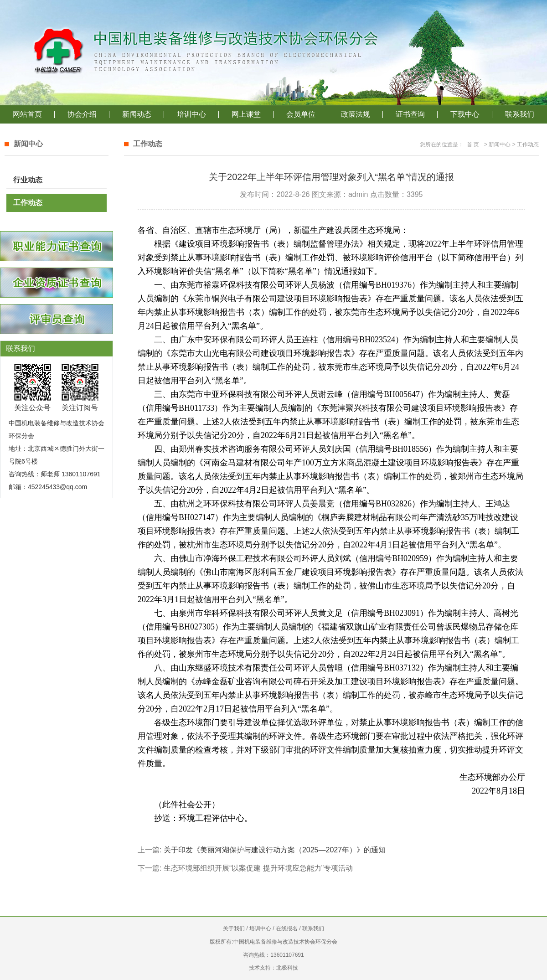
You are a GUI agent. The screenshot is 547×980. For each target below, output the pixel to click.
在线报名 (287, 928)
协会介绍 (82, 114)
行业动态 (28, 180)
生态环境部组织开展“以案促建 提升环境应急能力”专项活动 (258, 868)
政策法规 (356, 114)
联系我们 (520, 114)
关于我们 (234, 928)
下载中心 (465, 114)
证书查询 (410, 114)
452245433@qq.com (57, 487)
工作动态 (28, 203)
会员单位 (301, 114)
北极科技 (287, 968)
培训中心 (191, 114)
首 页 (473, 144)
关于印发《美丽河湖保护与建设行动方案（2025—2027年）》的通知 (275, 850)
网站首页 (27, 114)
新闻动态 (137, 114)
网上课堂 (246, 114)
